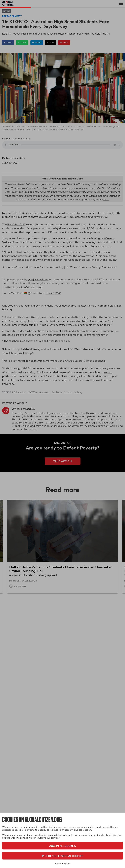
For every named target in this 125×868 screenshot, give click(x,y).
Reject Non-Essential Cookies (62, 856)
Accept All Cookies (62, 846)
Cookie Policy (63, 864)
